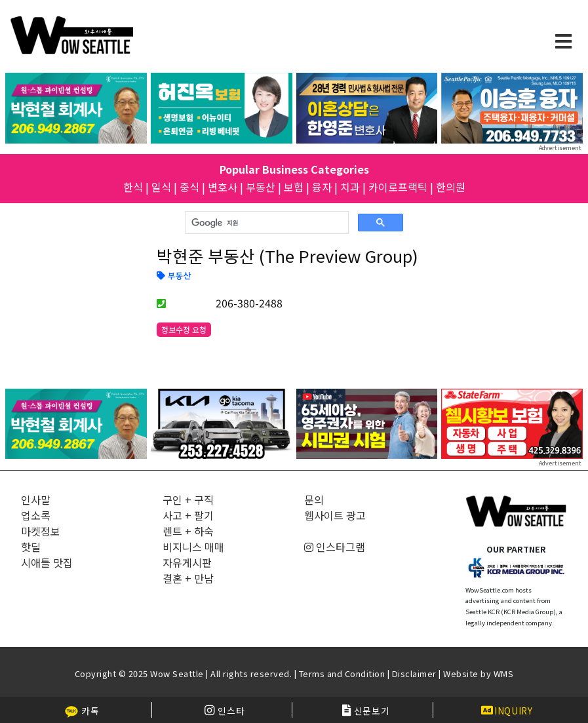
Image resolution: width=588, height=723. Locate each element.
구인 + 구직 (188, 499)
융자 (322, 187)
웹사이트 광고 (335, 515)
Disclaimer (414, 674)
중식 (189, 187)
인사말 (36, 499)
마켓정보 (41, 531)
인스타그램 (335, 547)
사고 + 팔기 (188, 515)
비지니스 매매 (193, 547)
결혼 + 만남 (188, 578)
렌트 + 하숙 (188, 531)
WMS (504, 674)
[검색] (265, 223)
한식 (133, 187)
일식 (161, 187)
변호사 (223, 187)
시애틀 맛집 (47, 562)
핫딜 (31, 547)
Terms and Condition (342, 674)
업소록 (36, 515)
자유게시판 (187, 562)
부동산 (261, 187)
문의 (314, 499)
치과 (350, 187)
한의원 (451, 187)
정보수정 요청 (184, 329)
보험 (294, 187)
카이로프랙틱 (398, 187)
